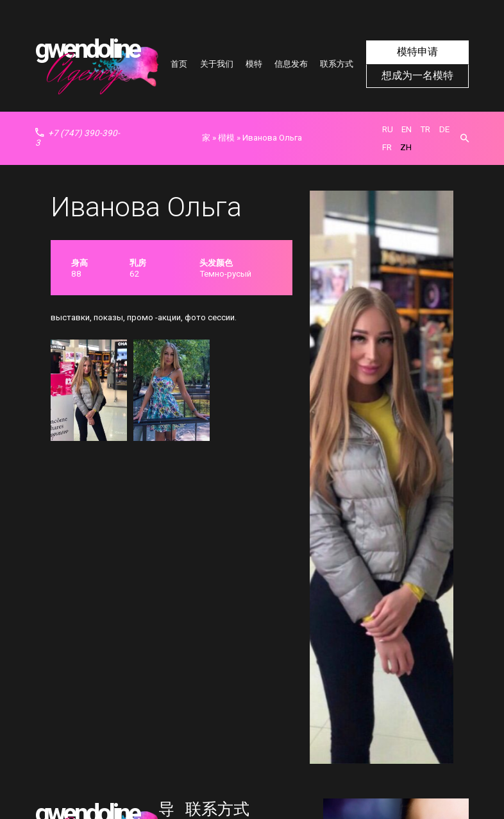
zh (406, 147)
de (444, 129)
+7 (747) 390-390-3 (78, 138)
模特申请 (417, 53)
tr (425, 129)
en (407, 129)
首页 (179, 64)
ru (388, 129)
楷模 (226, 138)
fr (387, 147)
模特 (254, 64)
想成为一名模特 (417, 75)
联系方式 (337, 64)
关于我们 (217, 64)
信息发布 (291, 64)
